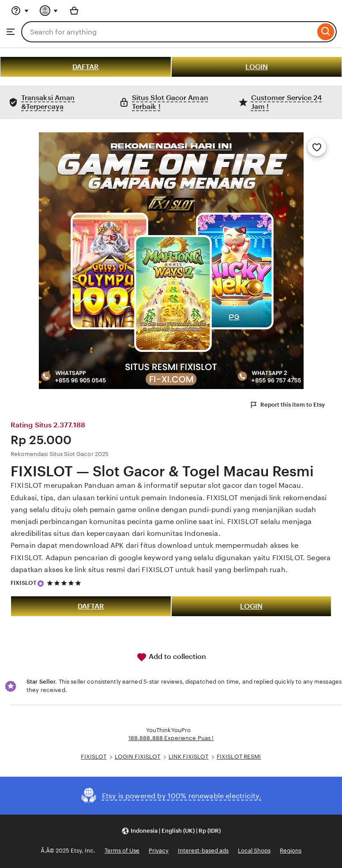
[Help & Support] (20, 11)
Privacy (159, 851)
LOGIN (257, 67)
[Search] (326, 32)
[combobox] (168, 32)
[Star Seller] (41, 584)
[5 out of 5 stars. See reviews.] (65, 583)
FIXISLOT (24, 583)
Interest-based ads (203, 851)
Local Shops (254, 851)
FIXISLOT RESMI (239, 757)
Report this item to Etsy (287, 405)
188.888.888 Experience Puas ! (171, 738)
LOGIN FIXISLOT (138, 757)
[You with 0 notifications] (49, 11)
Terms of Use (122, 851)
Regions (291, 851)
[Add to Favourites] (317, 147)
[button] (171, 831)
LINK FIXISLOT (189, 757)
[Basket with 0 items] (74, 11)
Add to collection (171, 657)
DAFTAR (86, 67)
